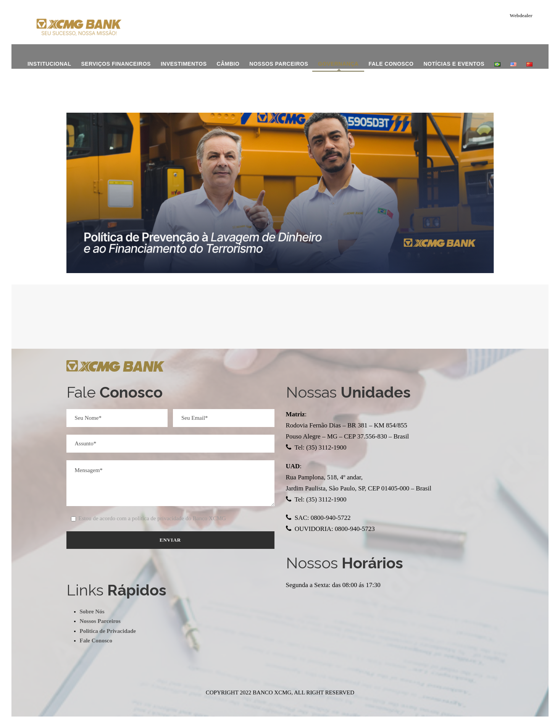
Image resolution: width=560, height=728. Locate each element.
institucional (49, 64)
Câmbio (228, 64)
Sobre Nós (92, 612)
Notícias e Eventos (454, 64)
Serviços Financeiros (116, 64)
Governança (338, 64)
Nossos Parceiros (279, 64)
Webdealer (521, 15)
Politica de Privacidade (108, 631)
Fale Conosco (391, 64)
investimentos (184, 64)
